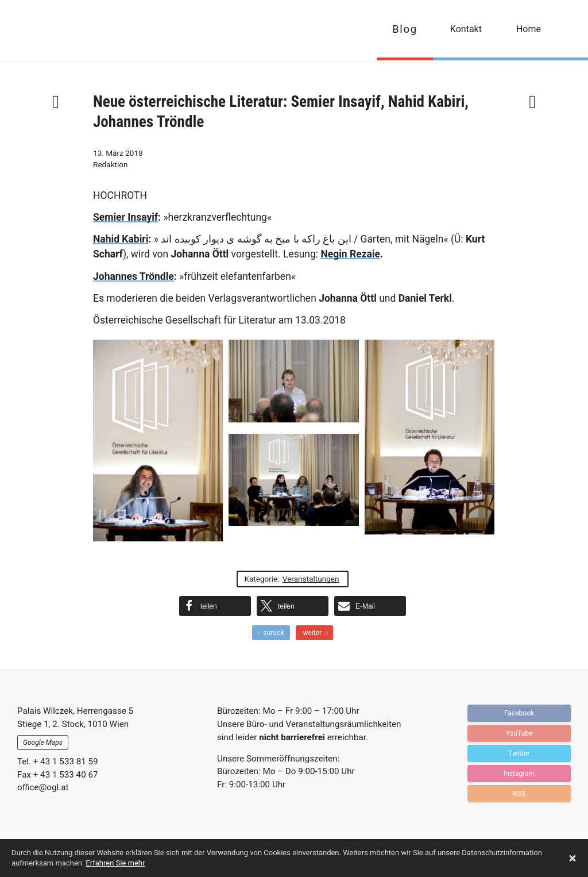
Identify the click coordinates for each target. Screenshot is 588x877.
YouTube (519, 733)
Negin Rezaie (350, 254)
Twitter (519, 753)
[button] (215, 606)
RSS (519, 794)
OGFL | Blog (76, 30)
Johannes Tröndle (134, 276)
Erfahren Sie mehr (115, 863)
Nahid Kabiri (121, 239)
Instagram (519, 774)
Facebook (519, 713)
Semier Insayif (125, 217)
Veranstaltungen (311, 579)
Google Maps (43, 743)
